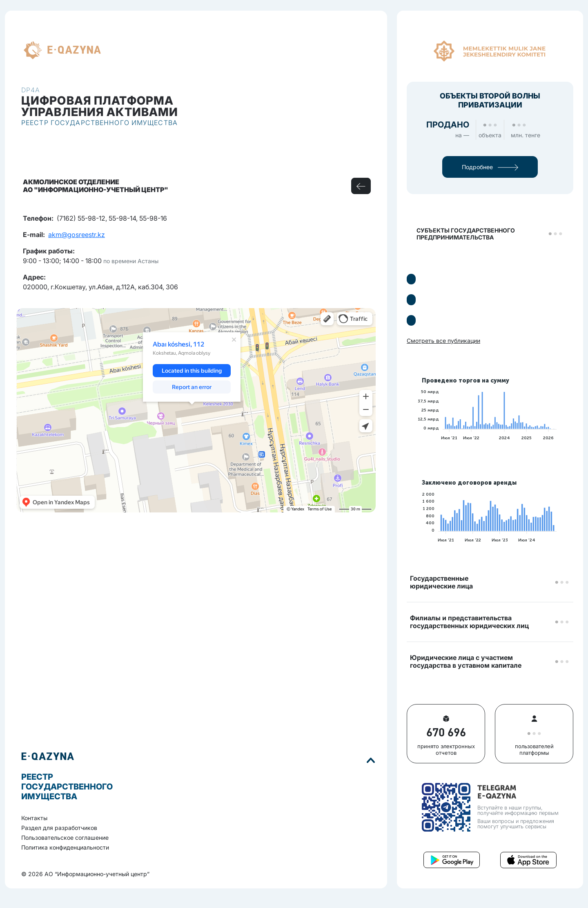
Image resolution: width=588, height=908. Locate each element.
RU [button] (116, 50)
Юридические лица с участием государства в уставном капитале (466, 662)
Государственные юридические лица (441, 582)
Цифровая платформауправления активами (100, 106)
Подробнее (490, 167)
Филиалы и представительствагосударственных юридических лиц (469, 622)
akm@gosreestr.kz (77, 235)
